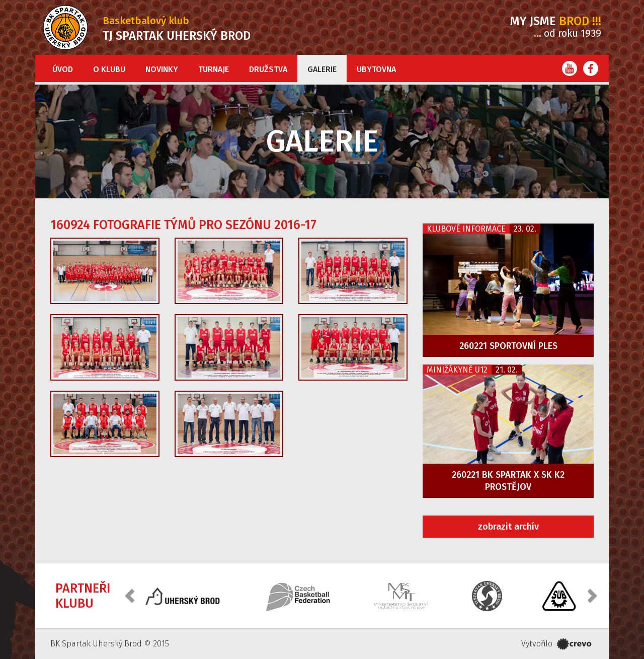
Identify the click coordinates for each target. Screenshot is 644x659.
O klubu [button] (109, 69)
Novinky (162, 69)
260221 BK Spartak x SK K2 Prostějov (508, 481)
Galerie (322, 69)
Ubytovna (376, 69)
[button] (131, 595)
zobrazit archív (508, 527)
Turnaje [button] (214, 69)
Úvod (63, 69)
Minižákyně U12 (457, 370)
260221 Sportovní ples (508, 346)
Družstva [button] (268, 69)
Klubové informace (466, 229)
